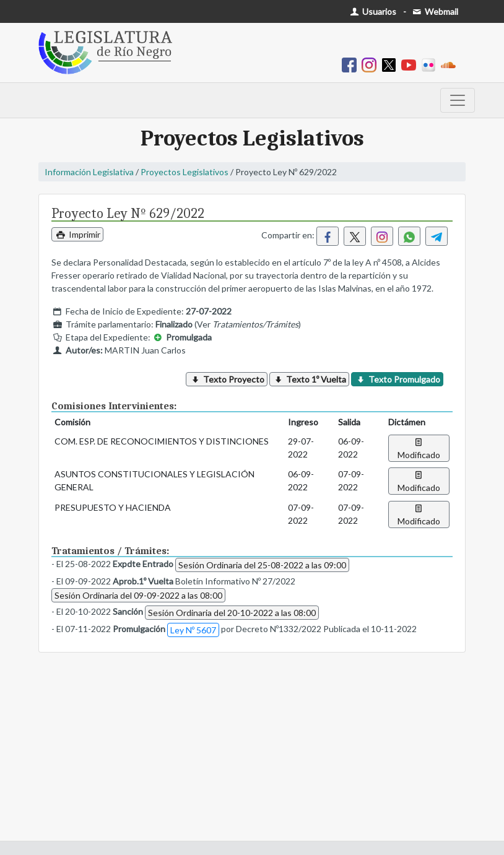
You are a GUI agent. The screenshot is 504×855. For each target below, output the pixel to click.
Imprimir (77, 234)
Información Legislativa (89, 172)
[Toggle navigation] (458, 100)
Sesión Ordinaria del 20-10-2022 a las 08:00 (232, 613)
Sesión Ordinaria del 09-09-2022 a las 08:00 (138, 595)
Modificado (419, 448)
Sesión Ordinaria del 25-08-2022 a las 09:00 (262, 565)
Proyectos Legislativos (185, 172)
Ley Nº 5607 (193, 630)
